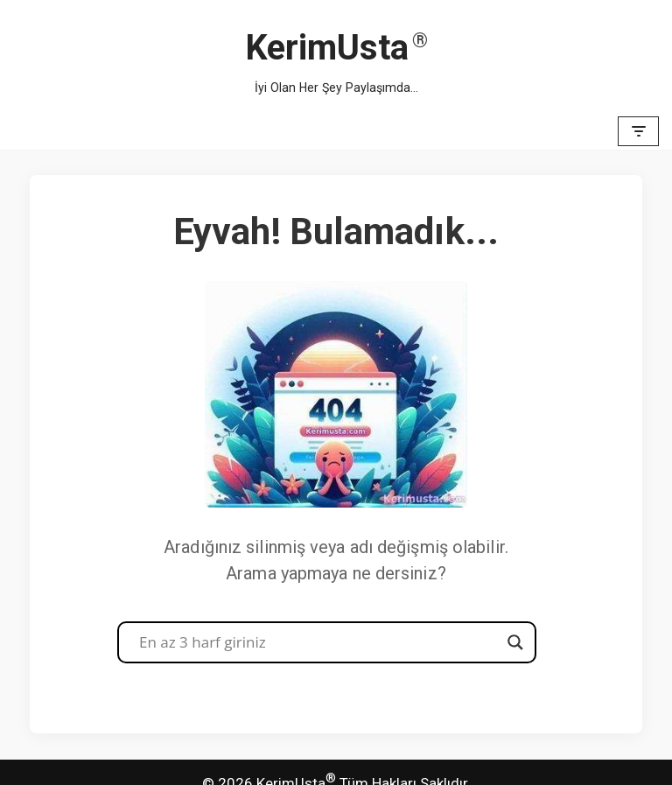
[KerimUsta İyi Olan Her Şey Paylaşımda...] (336, 56)
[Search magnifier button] (515, 642)
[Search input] (319, 642)
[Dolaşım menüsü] (638, 131)
